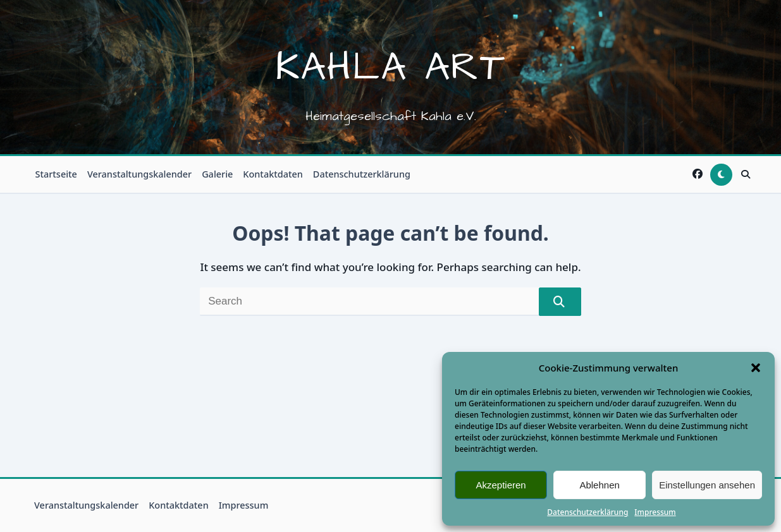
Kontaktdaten (273, 174)
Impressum (655, 512)
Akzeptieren (501, 485)
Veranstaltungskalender (139, 174)
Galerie (217, 174)
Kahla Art (390, 68)
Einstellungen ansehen (707, 485)
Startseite (56, 174)
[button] (756, 368)
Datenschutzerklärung (587, 512)
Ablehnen (599, 485)
